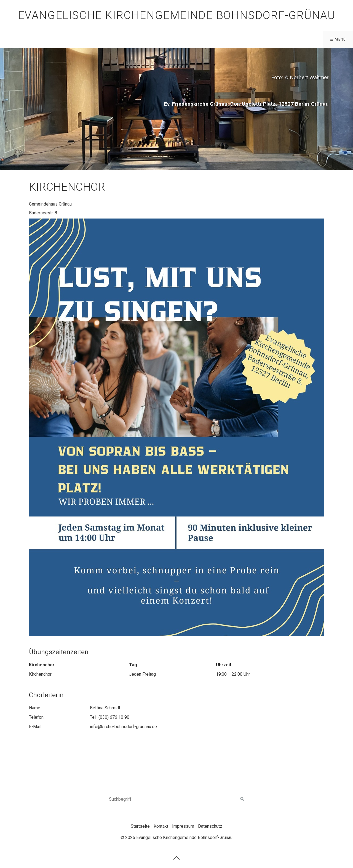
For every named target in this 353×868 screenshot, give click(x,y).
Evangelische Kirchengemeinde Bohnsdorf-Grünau (177, 15)
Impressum (183, 826)
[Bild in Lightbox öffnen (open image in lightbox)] (176, 427)
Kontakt (161, 826)
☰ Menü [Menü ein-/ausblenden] (338, 39)
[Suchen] (242, 799)
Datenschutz (210, 826)
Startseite (140, 826)
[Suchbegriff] (176, 799)
